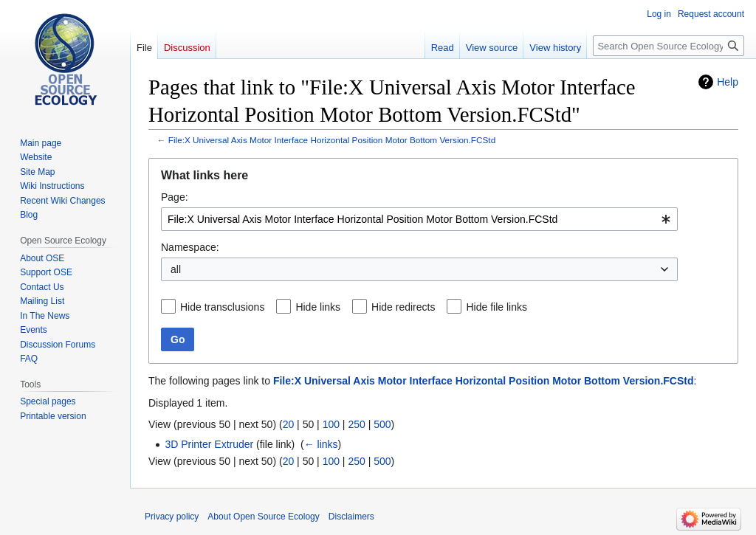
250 (356, 424)
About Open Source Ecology (263, 517)
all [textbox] (176, 269)
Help (728, 82)
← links (321, 444)
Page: (175, 197)
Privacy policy (172, 517)
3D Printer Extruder (209, 444)
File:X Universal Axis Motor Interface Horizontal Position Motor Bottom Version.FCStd (332, 140)
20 (289, 424)
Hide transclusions (222, 307)
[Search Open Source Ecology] (669, 46)
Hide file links (496, 307)
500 (382, 424)
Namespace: (190, 247)
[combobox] (419, 219)
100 (331, 424)
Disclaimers (351, 517)
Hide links (318, 307)
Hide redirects (403, 307)
